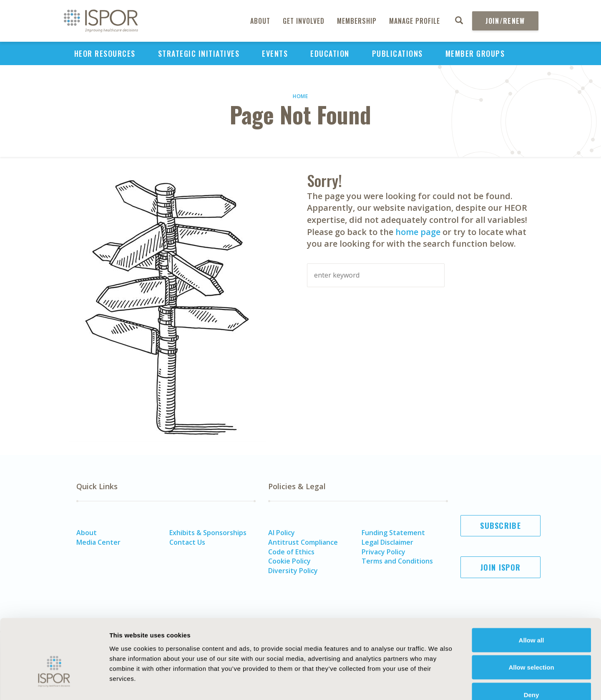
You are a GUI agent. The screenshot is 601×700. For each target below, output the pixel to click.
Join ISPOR (500, 567)
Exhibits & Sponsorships (208, 533)
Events (275, 53)
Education (330, 53)
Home (300, 96)
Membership (357, 21)
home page (418, 232)
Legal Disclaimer (387, 542)
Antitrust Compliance (303, 542)
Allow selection (531, 618)
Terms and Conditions (397, 561)
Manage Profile (415, 21)
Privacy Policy (383, 552)
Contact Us (187, 542)
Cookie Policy (289, 561)
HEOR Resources (105, 53)
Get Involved (304, 21)
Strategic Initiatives (199, 53)
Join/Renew (505, 21)
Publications (397, 53)
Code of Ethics (291, 552)
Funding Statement (393, 533)
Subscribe (500, 526)
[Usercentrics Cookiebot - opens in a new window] (54, 684)
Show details (461, 684)
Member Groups (475, 53)
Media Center (98, 542)
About (260, 21)
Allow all (532, 590)
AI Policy (282, 533)
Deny (532, 645)
